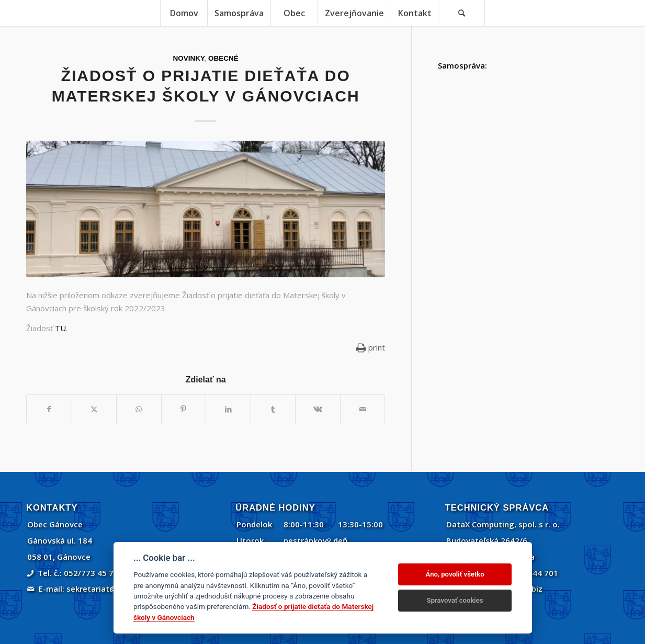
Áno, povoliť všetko (455, 574)
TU (60, 328)
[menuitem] (184, 13)
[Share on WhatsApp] (139, 409)
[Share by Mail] (363, 409)
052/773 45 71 (91, 573)
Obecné (223, 58)
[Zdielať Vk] (318, 409)
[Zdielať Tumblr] (273, 409)
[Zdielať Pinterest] (184, 409)
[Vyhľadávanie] (461, 13)
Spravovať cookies (455, 600)
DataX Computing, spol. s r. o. (503, 524)
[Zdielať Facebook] (49, 409)
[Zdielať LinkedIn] (228, 409)
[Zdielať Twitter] (94, 409)
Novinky (189, 58)
